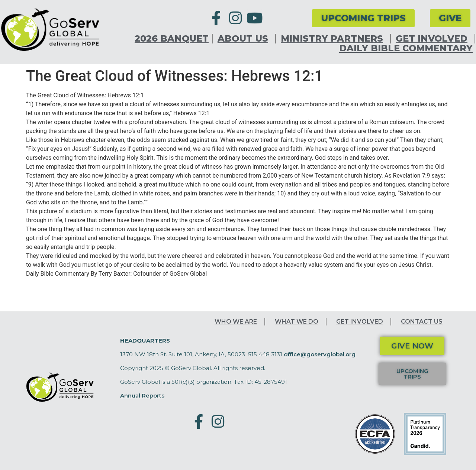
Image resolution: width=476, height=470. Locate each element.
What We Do (297, 322)
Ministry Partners (334, 39)
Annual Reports (142, 396)
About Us (245, 39)
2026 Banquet (172, 39)
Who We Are (236, 322)
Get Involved (433, 39)
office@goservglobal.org (320, 354)
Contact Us (422, 322)
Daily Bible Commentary (406, 48)
